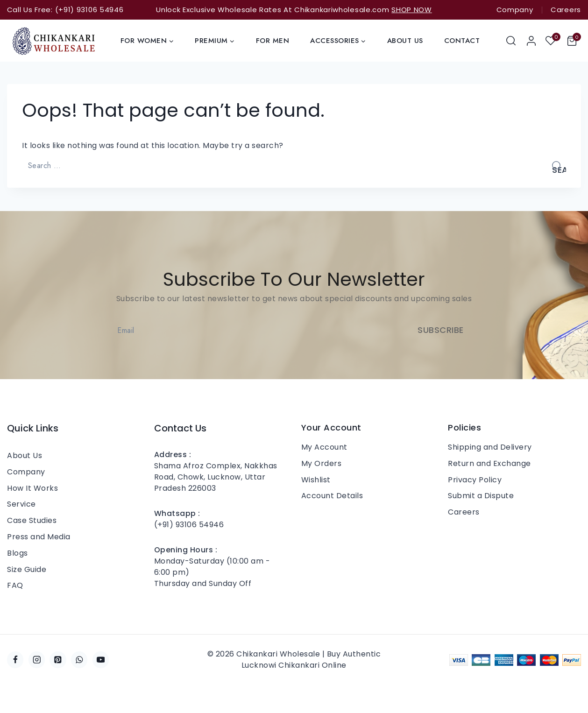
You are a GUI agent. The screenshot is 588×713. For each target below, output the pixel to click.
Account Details (332, 496)
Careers (566, 10)
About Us (405, 41)
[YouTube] (101, 660)
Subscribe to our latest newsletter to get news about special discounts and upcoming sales (294, 298)
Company (515, 10)
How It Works (32, 488)
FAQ (15, 585)
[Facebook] (15, 660)
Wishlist (316, 480)
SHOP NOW (412, 10)
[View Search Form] (512, 41)
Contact (462, 41)
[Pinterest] (58, 660)
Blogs (18, 553)
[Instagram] (37, 660)
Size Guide (27, 569)
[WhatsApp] (79, 660)
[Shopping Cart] (574, 41)
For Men (273, 41)
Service (21, 504)
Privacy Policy (475, 480)
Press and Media (39, 537)
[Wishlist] (552, 41)
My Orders (322, 463)
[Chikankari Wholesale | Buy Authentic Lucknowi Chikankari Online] (54, 41)
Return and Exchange (489, 463)
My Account (324, 447)
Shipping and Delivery (490, 447)
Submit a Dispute (481, 496)
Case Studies (32, 520)
